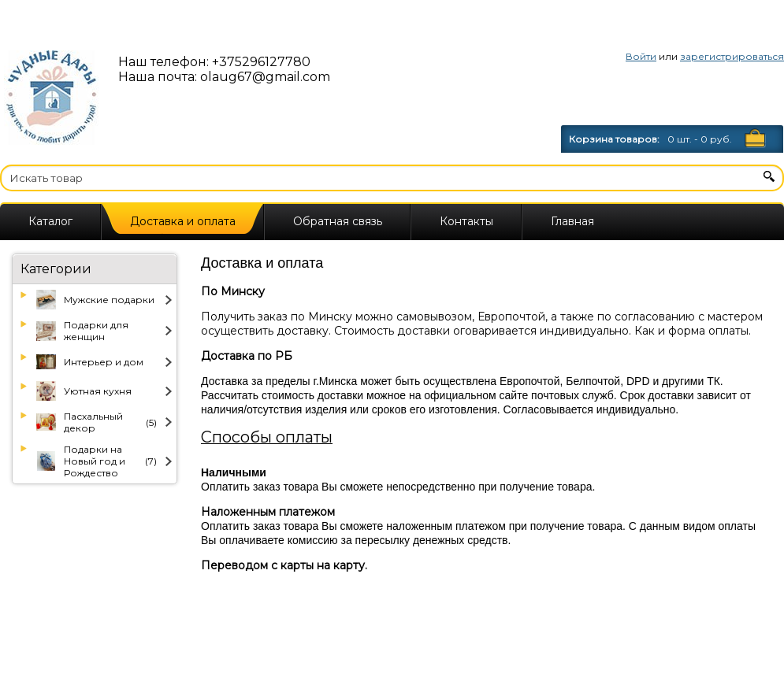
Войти (641, 56)
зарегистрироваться (732, 56)
